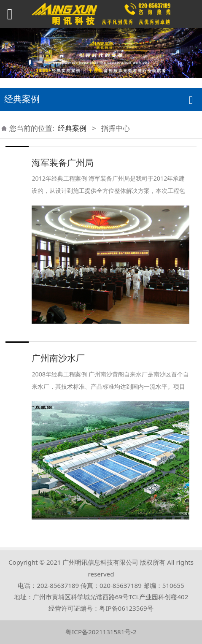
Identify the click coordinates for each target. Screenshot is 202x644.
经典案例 (72, 128)
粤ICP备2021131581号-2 (101, 632)
